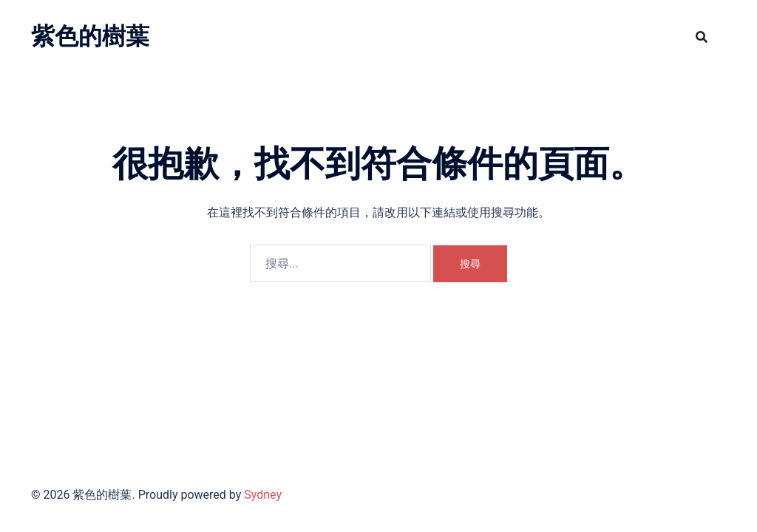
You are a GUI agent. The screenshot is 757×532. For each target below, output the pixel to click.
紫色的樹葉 (90, 36)
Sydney (263, 495)
